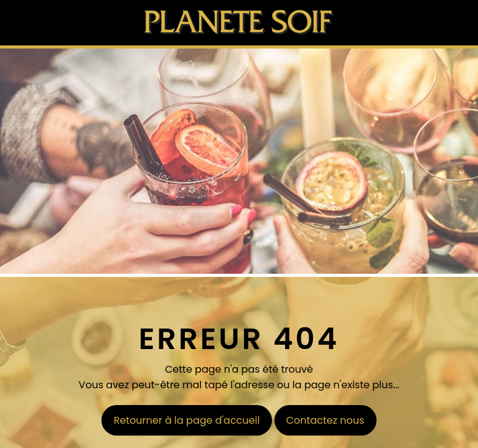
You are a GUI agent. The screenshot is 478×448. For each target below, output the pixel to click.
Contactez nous (326, 420)
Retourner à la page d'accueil (187, 420)
